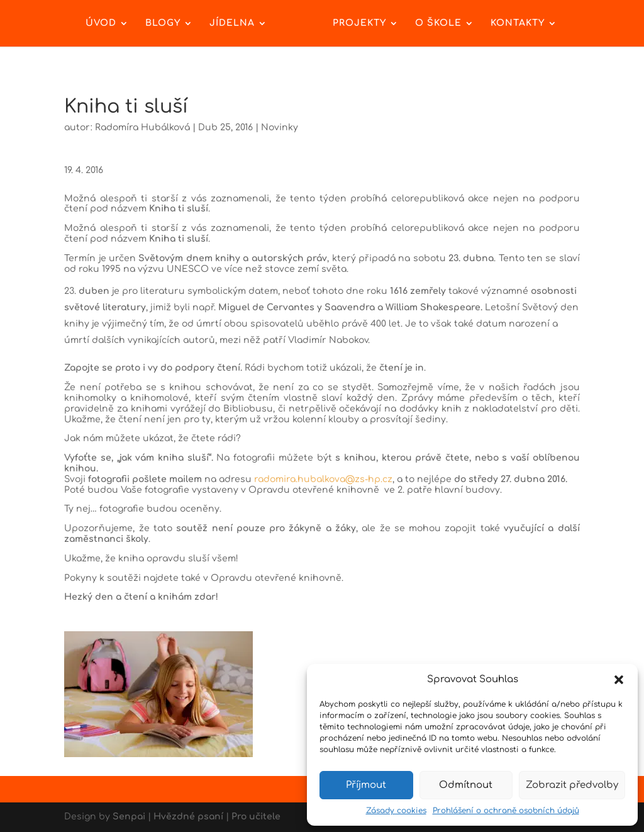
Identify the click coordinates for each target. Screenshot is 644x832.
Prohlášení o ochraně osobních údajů (506, 811)
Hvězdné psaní (188, 817)
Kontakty (518, 23)
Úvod (101, 23)
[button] (619, 680)
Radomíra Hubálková (142, 127)
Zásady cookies (396, 811)
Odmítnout (466, 785)
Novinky (280, 127)
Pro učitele (256, 817)
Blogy (163, 23)
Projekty (359, 23)
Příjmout (366, 785)
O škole (438, 23)
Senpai (129, 817)
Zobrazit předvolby (572, 785)
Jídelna (232, 23)
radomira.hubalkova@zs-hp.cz (323, 479)
